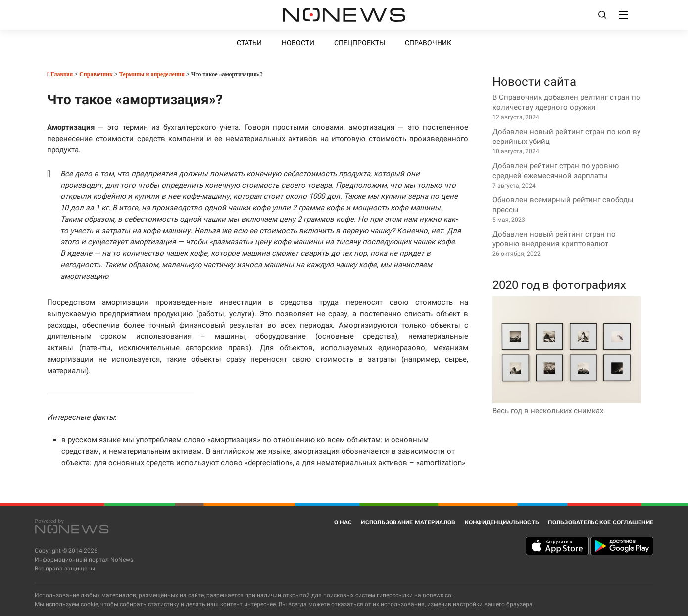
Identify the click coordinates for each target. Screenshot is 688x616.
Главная (60, 74)
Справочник (428, 43)
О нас (343, 522)
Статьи (249, 43)
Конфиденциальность (502, 522)
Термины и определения (152, 74)
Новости (298, 43)
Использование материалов (408, 522)
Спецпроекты (360, 43)
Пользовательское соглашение (601, 522)
